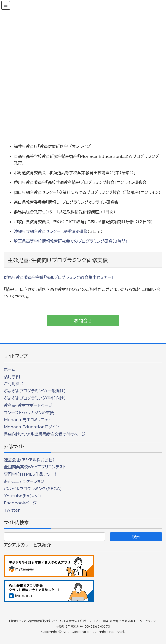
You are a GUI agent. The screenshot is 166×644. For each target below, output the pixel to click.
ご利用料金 (14, 384)
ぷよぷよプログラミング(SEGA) (33, 489)
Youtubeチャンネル (22, 496)
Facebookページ (20, 503)
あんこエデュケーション (24, 481)
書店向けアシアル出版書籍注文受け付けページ (45, 434)
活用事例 (12, 377)
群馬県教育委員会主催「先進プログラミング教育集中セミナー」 (59, 277)
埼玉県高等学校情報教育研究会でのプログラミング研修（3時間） (71, 241)
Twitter (12, 510)
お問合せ (83, 321)
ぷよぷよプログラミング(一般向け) (35, 391)
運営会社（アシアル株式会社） (29, 460)
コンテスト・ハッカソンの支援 (29, 413)
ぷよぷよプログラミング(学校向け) (35, 398)
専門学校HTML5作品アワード (31, 474)
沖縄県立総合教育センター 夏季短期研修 (51, 231)
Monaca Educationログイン (31, 427)
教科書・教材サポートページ (28, 405)
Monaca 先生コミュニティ (28, 420)
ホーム (9, 369)
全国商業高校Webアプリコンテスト (35, 467)
